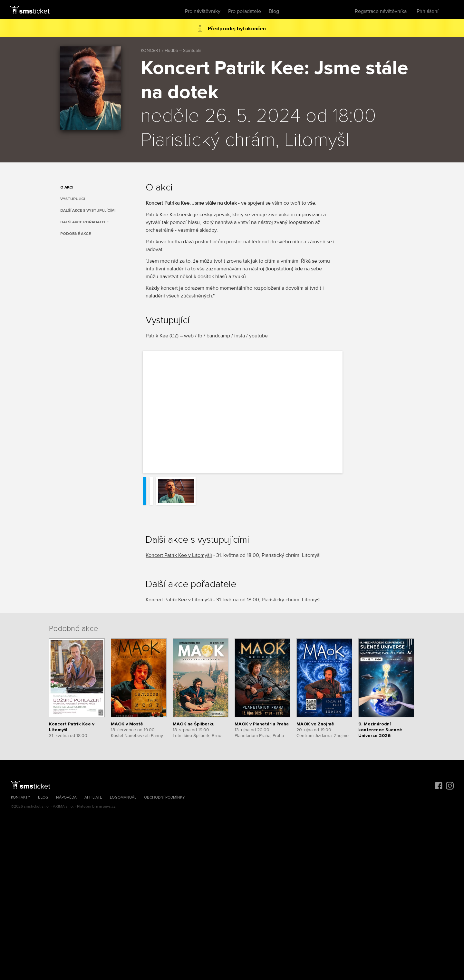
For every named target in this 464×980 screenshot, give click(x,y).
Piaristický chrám (208, 141)
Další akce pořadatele (84, 222)
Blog (274, 11)
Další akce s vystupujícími (88, 211)
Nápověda (66, 797)
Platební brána (89, 806)
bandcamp (218, 336)
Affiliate (93, 797)
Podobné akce (76, 234)
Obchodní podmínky (164, 797)
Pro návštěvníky (203, 11)
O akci (67, 187)
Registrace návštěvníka (381, 11)
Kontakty (21, 797)
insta (240, 336)
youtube (258, 336)
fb (200, 336)
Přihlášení (428, 11)
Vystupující (73, 199)
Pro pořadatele (245, 11)
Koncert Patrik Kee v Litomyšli (179, 555)
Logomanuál (123, 797)
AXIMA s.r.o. (63, 806)
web (189, 336)
